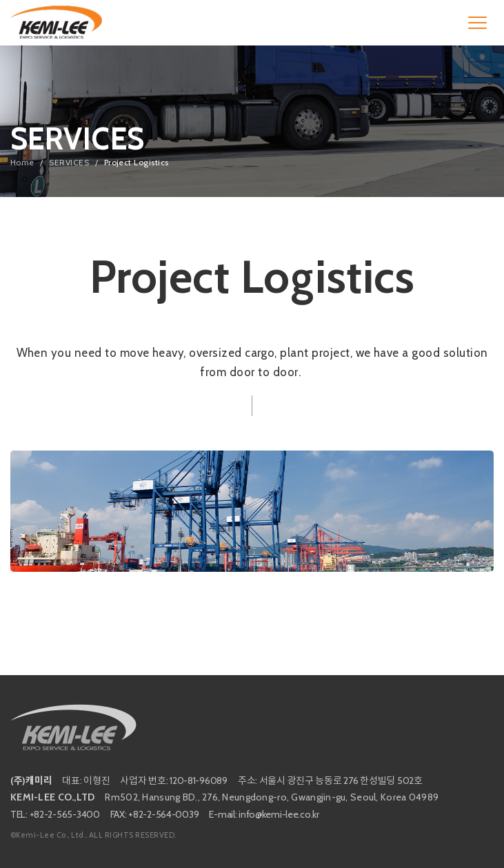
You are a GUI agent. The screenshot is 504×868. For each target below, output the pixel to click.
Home (22, 162)
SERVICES (69, 162)
